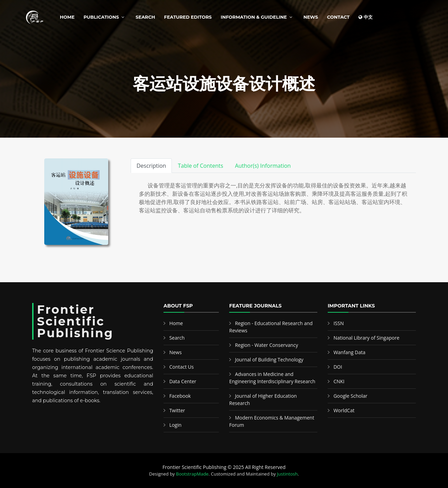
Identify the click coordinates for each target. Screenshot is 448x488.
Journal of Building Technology (269, 360)
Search (145, 17)
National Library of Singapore (367, 338)
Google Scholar (351, 396)
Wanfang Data (349, 352)
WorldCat (344, 410)
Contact (338, 17)
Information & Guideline (254, 17)
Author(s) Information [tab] (263, 166)
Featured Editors (188, 17)
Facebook (180, 396)
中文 (366, 17)
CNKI (339, 381)
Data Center (183, 381)
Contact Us (182, 367)
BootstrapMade (192, 474)
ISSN (339, 323)
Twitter (177, 410)
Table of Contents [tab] (200, 166)
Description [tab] (151, 166)
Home (67, 17)
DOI (338, 367)
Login (175, 425)
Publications (101, 17)
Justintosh (287, 474)
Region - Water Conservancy (267, 345)
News (311, 17)
